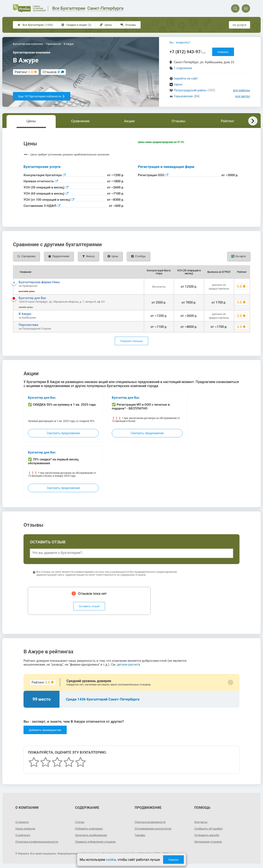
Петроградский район (190, 90)
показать (223, 52)
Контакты (201, 822)
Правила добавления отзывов (96, 842)
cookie (111, 860)
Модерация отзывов (209, 842)
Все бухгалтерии (35, 25)
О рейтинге (23, 835)
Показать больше (131, 341)
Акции (129, 121)
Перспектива (28, 325)
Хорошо (173, 860)
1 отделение (183, 68)
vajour (178, 84)
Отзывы (128, 25)
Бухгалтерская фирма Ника (39, 282)
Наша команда (26, 828)
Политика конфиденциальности (38, 842)
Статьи (80, 822)
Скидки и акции (76, 25)
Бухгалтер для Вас (32, 298)
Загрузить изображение (92, 835)
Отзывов (51, 72)
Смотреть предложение (63, 433)
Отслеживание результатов (154, 828)
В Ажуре (25, 314)
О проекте (22, 822)
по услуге (239, 25)
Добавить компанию (89, 828)
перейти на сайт (186, 78)
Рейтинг (228, 121)
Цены (106, 25)
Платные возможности (151, 822)
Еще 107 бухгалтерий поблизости (42, 96)
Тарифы (140, 835)
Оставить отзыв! (89, 606)
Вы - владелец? (180, 42)
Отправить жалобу (207, 835)
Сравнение (80, 121)
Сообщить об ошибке (209, 828)
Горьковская (183, 96)
